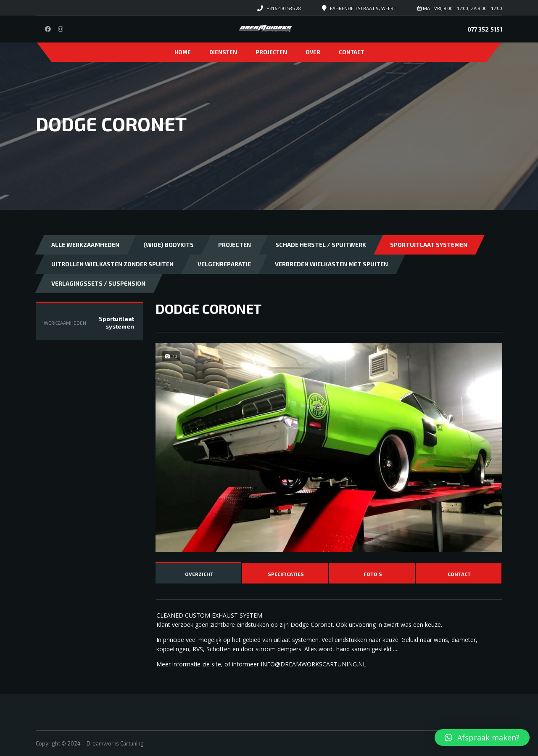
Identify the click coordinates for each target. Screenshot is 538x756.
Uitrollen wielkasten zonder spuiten (112, 264)
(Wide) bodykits (169, 245)
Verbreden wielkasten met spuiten (331, 264)
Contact (351, 52)
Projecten (271, 52)
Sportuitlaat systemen (429, 245)
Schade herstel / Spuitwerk (321, 245)
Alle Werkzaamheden (85, 245)
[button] (482, 737)
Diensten (223, 52)
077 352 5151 (485, 29)
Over (313, 52)
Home (183, 52)
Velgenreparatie (224, 264)
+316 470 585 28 (284, 8)
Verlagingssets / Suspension (98, 283)
